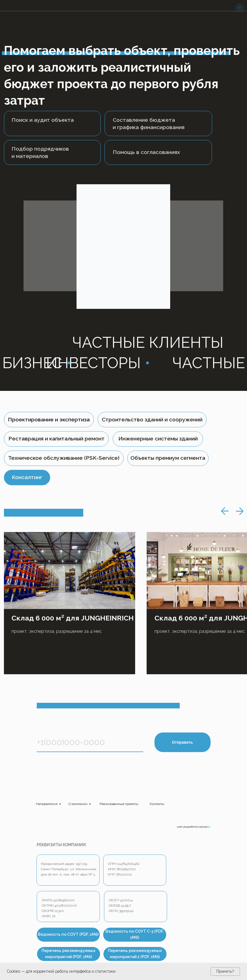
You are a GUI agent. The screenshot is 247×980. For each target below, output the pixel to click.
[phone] (90, 742)
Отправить (182, 742)
